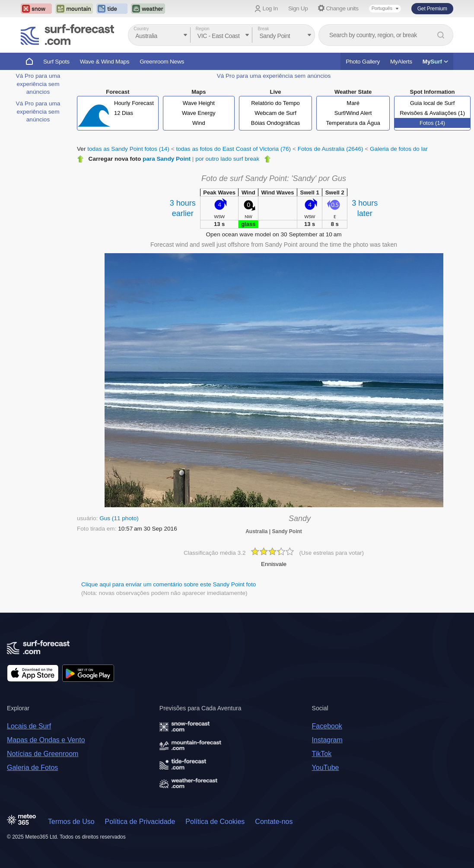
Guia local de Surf (432, 103)
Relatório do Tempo (275, 103)
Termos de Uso (71, 822)
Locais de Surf (29, 726)
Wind (199, 123)
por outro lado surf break (227, 159)
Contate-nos (274, 822)
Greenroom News (162, 62)
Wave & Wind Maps (105, 62)
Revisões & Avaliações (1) (432, 113)
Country (141, 29)
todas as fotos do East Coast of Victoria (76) (233, 149)
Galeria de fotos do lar (399, 149)
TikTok (322, 754)
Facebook (327, 726)
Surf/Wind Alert (353, 113)
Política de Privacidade (140, 822)
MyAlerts (401, 62)
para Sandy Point (167, 159)
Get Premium (432, 9)
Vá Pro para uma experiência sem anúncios (38, 84)
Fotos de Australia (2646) (331, 149)
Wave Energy (199, 113)
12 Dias (124, 113)
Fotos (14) (432, 123)
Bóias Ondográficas (275, 123)
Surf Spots (56, 62)
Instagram (327, 740)
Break (263, 29)
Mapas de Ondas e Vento (46, 740)
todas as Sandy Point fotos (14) (128, 149)
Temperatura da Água (353, 123)
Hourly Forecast (134, 103)
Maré (353, 103)
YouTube (326, 768)
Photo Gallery (363, 62)
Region (203, 29)
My (435, 62)
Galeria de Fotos (32, 768)
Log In (270, 8)
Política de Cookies (215, 822)
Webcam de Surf (275, 113)
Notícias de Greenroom (43, 754)
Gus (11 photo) (119, 518)
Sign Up (298, 8)
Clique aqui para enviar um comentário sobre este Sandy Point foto (169, 584)
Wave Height (199, 103)
